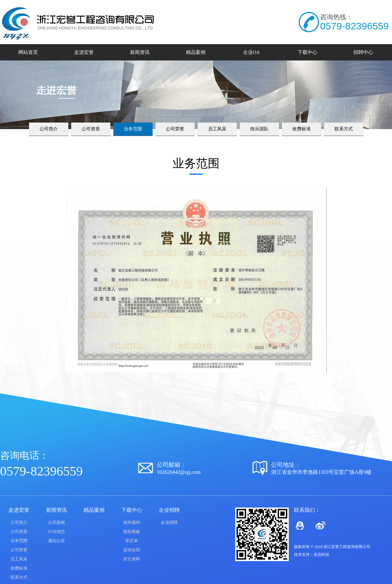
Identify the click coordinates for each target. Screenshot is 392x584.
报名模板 (132, 532)
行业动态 (57, 532)
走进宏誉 (84, 52)
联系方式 (344, 129)
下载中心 (307, 52)
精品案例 (196, 52)
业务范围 (133, 129)
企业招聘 (169, 522)
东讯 (318, 555)
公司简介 (49, 129)
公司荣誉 (175, 129)
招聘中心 (363, 52)
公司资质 (91, 129)
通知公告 (57, 541)
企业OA (252, 52)
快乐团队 (259, 129)
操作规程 (132, 522)
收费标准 (302, 129)
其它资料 (132, 559)
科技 (325, 555)
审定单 (131, 541)
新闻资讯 (140, 52)
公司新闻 (57, 522)
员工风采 (217, 129)
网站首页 (28, 52)
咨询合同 (132, 550)
